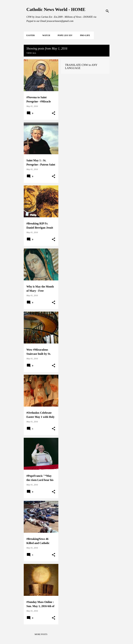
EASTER (31, 35)
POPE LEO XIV (65, 35)
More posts (41, 634)
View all (31, 53)
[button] (54, 113)
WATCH (46, 35)
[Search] (107, 11)
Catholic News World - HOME (56, 9)
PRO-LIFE (85, 35)
